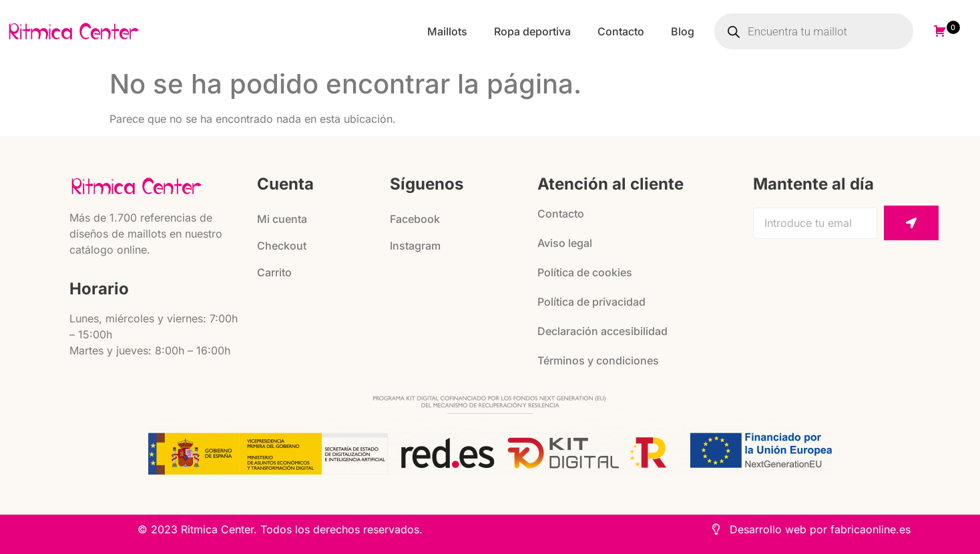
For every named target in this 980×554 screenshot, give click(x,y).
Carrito (274, 272)
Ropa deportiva (532, 31)
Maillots (447, 31)
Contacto (621, 31)
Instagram (415, 246)
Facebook (415, 219)
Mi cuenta (282, 219)
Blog (683, 31)
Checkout (282, 246)
